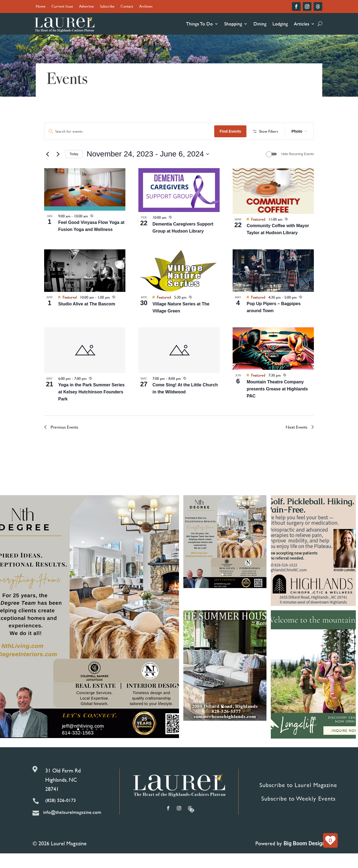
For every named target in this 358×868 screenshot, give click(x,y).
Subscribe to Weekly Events (298, 816)
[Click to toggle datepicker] (148, 172)
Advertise (87, 7)
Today (74, 172)
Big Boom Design (304, 861)
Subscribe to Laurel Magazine (298, 803)
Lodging (280, 24)
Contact (127, 7)
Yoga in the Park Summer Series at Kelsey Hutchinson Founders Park (91, 410)
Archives (146, 7)
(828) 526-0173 (61, 818)
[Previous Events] (47, 172)
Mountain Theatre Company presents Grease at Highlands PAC (277, 407)
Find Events (268, 131)
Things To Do (199, 24)
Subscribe (107, 7)
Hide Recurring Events (298, 172)
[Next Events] (58, 172)
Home (41, 7)
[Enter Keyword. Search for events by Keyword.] (148, 131)
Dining (260, 24)
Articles (302, 24)
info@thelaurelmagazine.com (72, 830)
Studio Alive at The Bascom (87, 322)
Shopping (233, 24)
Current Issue (62, 7)
